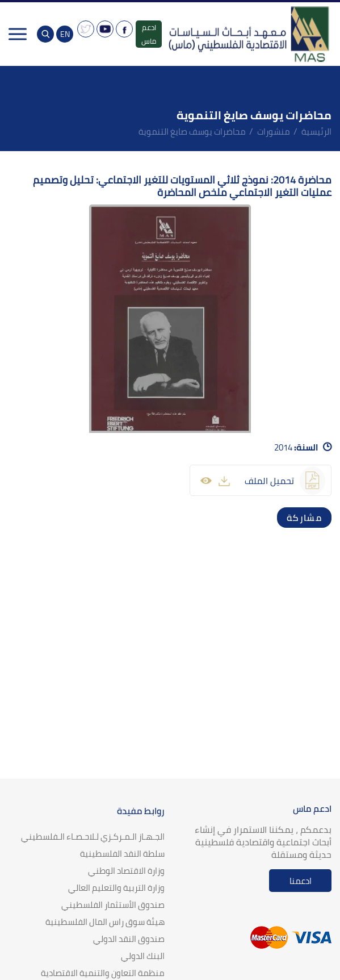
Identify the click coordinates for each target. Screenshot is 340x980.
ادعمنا (301, 881)
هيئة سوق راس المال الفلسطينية (105, 922)
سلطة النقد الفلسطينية (122, 854)
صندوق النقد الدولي (129, 939)
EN (65, 34)
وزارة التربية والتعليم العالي (116, 888)
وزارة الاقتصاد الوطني (126, 871)
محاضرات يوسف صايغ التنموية (192, 132)
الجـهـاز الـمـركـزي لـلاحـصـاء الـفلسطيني (93, 837)
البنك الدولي (143, 956)
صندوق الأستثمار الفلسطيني (113, 905)
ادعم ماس (149, 34)
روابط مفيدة (141, 811)
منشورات (274, 132)
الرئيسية (316, 132)
